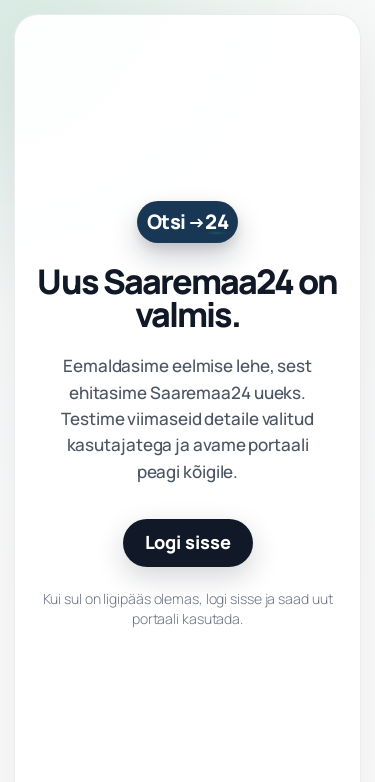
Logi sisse (188, 542)
